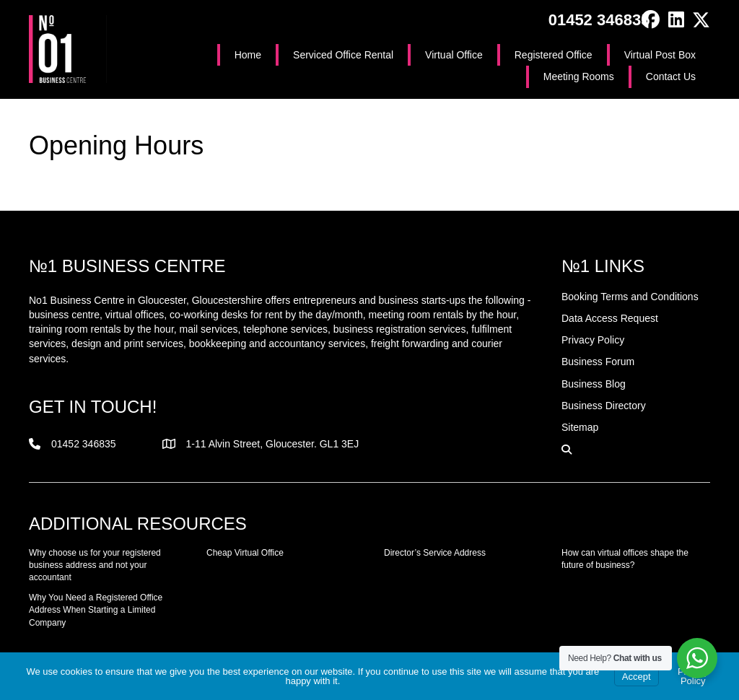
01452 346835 (599, 20)
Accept (637, 677)
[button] (651, 20)
